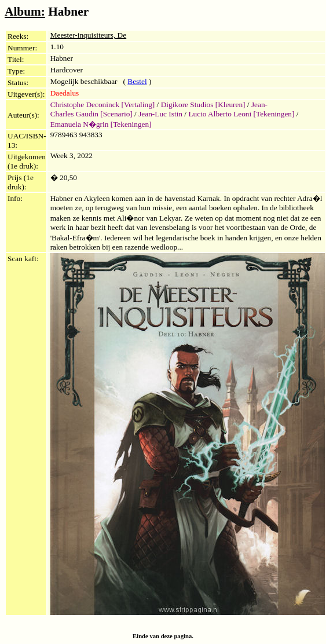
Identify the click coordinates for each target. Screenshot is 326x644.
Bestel (137, 81)
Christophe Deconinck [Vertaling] (103, 105)
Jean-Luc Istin (160, 114)
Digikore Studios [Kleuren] (203, 105)
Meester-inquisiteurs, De (89, 35)
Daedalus (65, 93)
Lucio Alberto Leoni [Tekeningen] (241, 114)
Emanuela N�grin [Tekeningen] (101, 124)
